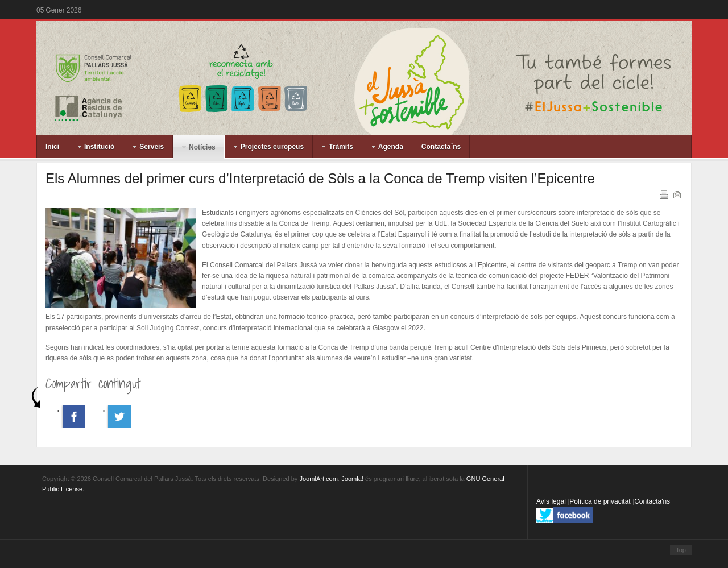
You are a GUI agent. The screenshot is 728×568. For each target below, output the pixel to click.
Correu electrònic (676, 194)
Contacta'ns (652, 501)
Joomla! (352, 479)
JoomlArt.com (318, 479)
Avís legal (552, 501)
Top (681, 550)
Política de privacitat (601, 501)
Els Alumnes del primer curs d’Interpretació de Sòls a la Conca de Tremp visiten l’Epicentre (320, 178)
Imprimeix (663, 194)
